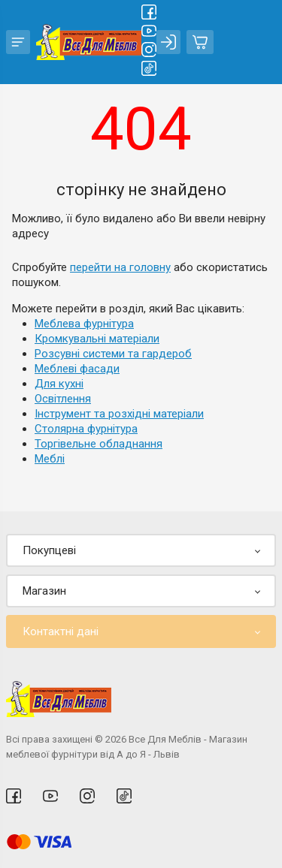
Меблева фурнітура (84, 324)
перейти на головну (120, 267)
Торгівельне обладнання (99, 444)
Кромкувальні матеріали (97, 339)
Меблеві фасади (77, 369)
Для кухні (59, 384)
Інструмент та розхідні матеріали (119, 414)
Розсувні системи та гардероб (113, 354)
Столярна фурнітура (86, 429)
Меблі (50, 459)
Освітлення (63, 399)
